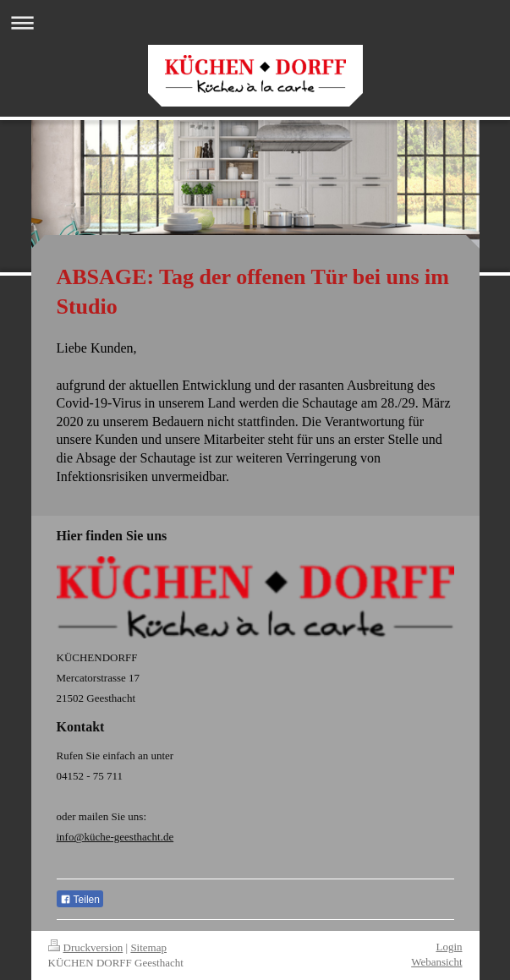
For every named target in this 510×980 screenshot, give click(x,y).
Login (449, 947)
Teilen (80, 900)
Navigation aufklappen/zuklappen (255, 22)
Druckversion (86, 947)
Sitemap (148, 947)
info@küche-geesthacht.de (115, 837)
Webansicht (436, 962)
